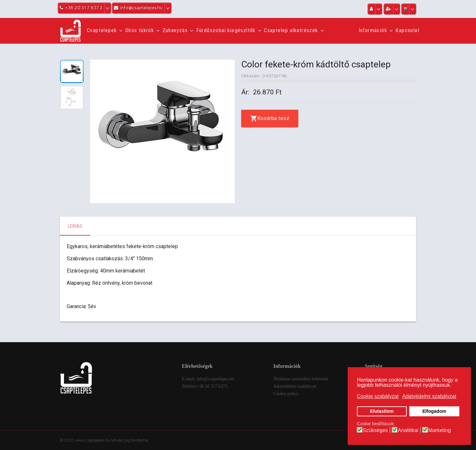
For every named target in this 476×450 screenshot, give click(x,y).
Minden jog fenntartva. (130, 440)
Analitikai (408, 430)
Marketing (439, 430)
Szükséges (375, 430)
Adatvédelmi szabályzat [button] (429, 396)
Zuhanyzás (175, 30)
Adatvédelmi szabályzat (295, 386)
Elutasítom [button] (382, 411)
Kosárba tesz (273, 118)
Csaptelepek (102, 30)
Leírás (75, 226)
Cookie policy (286, 394)
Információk (373, 30)
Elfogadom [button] (434, 411)
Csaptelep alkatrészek (291, 30)
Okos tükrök (140, 30)
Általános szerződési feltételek (301, 379)
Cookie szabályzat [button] (378, 396)
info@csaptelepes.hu (215, 379)
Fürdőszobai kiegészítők (226, 30)
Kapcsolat (408, 30)
